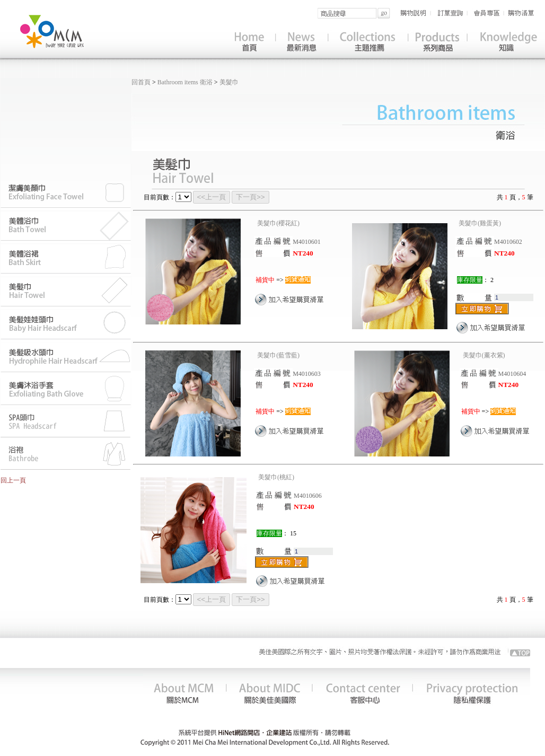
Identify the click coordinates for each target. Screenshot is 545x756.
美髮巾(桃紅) (276, 477)
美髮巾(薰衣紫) (484, 355)
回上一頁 (13, 480)
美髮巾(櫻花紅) (278, 223)
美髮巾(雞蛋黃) (480, 223)
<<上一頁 (212, 197)
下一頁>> (250, 197)
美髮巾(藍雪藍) (278, 355)
